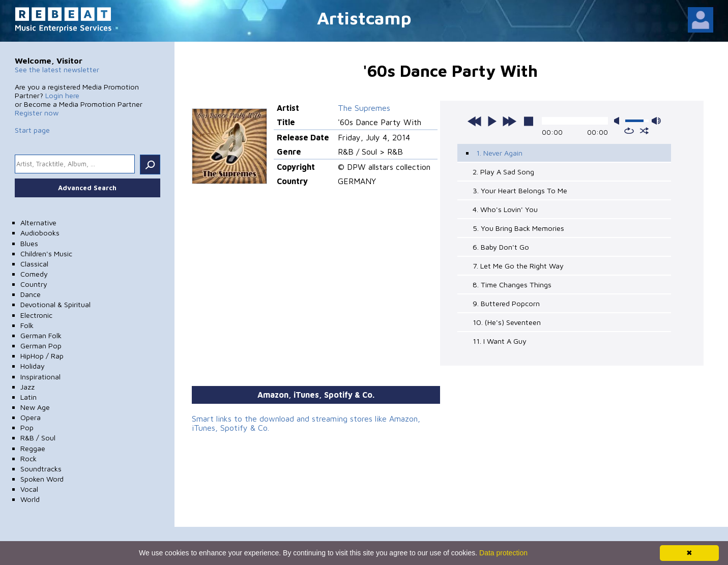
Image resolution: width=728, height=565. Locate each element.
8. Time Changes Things (512, 285)
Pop (27, 427)
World (30, 499)
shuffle (644, 131)
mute (619, 121)
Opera (31, 417)
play (492, 121)
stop (529, 121)
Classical (34, 264)
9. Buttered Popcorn (506, 303)
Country (34, 284)
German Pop (41, 346)
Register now (37, 113)
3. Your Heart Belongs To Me (520, 190)
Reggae (33, 448)
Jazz (27, 387)
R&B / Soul (38, 438)
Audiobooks (40, 233)
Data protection (503, 553)
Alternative (38, 222)
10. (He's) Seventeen (507, 322)
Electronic (36, 315)
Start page (32, 130)
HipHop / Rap (42, 356)
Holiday (33, 366)
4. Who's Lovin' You (505, 209)
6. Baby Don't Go (501, 247)
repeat (629, 131)
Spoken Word (42, 479)
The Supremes (364, 108)
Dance (31, 294)
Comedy (34, 274)
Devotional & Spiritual (55, 304)
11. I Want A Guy (500, 341)
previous (475, 121)
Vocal (29, 489)
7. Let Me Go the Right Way (518, 266)
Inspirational (40, 377)
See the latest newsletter (57, 69)
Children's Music (46, 254)
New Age (35, 407)
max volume (656, 121)
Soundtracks (41, 469)
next (509, 121)
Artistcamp (364, 18)
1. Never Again (499, 153)
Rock (28, 458)
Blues (29, 243)
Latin (28, 397)
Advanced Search (87, 188)
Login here (62, 95)
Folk (27, 325)
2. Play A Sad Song (503, 172)
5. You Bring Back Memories (518, 228)
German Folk (41, 335)
